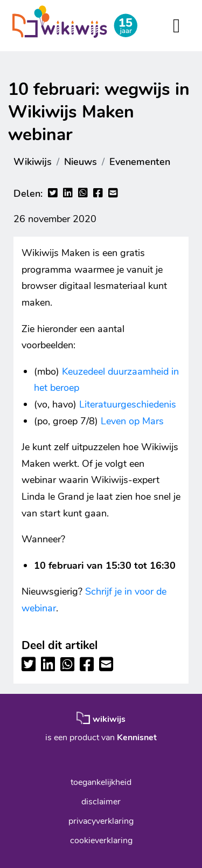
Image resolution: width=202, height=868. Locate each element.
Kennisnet (137, 738)
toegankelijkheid (101, 782)
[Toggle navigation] (176, 26)
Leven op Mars (132, 421)
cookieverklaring (101, 841)
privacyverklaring (101, 821)
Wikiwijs (33, 162)
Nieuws (81, 162)
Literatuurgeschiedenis (128, 404)
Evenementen (140, 162)
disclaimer (101, 802)
